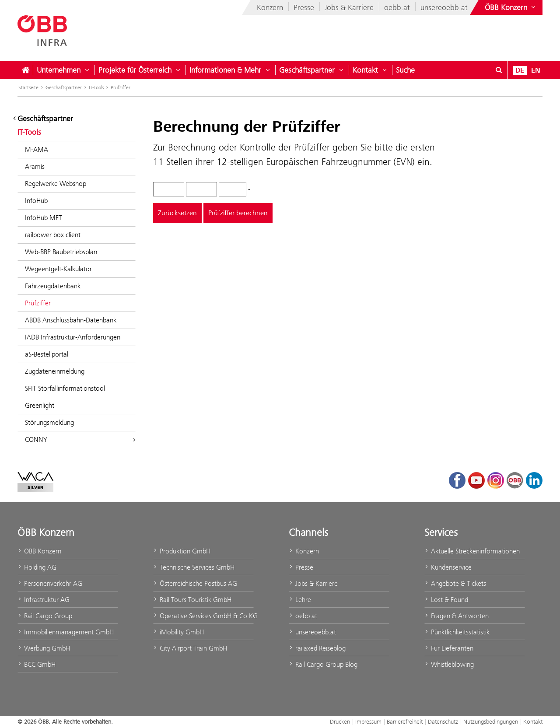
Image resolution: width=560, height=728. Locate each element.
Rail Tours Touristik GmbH (192, 600)
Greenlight (40, 405)
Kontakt (365, 70)
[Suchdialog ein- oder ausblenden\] (499, 70)
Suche (405, 70)
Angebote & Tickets (455, 583)
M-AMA (37, 149)
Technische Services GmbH (194, 567)
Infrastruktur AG (44, 600)
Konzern (270, 7)
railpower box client (53, 235)
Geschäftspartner (307, 70)
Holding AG (37, 567)
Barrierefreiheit (405, 721)
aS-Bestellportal (47, 354)
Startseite (28, 87)
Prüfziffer (121, 87)
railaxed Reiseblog (317, 648)
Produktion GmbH (182, 551)
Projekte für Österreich (135, 70)
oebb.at (397, 7)
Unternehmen (59, 70)
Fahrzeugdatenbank (53, 286)
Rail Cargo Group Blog (323, 664)
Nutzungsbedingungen (491, 721)
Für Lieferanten (449, 648)
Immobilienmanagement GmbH (66, 632)
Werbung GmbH (44, 648)
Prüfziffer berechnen (238, 213)
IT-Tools (96, 87)
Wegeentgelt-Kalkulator (58, 269)
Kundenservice (448, 567)
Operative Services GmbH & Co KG (203, 616)
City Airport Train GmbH (190, 648)
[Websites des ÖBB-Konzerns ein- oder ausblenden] (511, 7)
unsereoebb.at (444, 7)
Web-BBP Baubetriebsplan (61, 252)
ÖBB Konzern (39, 551)
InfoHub (36, 201)
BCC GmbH (37, 664)
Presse (304, 7)
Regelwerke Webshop (56, 184)
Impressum (368, 721)
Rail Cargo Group (45, 616)
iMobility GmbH (178, 632)
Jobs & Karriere (349, 7)
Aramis (35, 166)
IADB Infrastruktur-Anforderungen (73, 337)
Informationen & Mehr (225, 70)
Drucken (340, 721)
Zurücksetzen (177, 213)
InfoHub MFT (44, 218)
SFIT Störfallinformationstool (65, 388)
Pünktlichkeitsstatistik (457, 632)
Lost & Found (446, 600)
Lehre (300, 600)
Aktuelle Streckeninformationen (472, 551)
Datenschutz (443, 721)
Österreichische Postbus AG (195, 583)
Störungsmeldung (49, 422)
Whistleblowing (449, 664)
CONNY (80, 439)
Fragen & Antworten (457, 616)
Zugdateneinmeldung (55, 371)
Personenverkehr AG (50, 583)
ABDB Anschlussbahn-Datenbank (71, 320)
